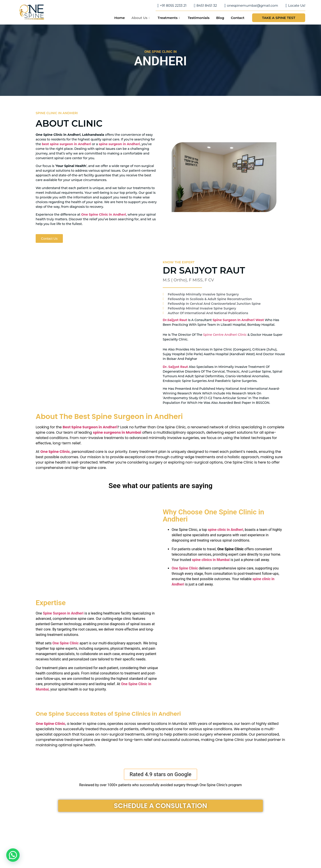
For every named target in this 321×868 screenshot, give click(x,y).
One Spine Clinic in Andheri (104, 214)
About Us (141, 18)
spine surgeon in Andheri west (238, 320)
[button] (160, 774)
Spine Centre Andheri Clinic (225, 335)
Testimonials (199, 18)
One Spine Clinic (185, 568)
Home (120, 18)
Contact (238, 18)
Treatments (169, 18)
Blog (220, 18)
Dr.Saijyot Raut (175, 320)
